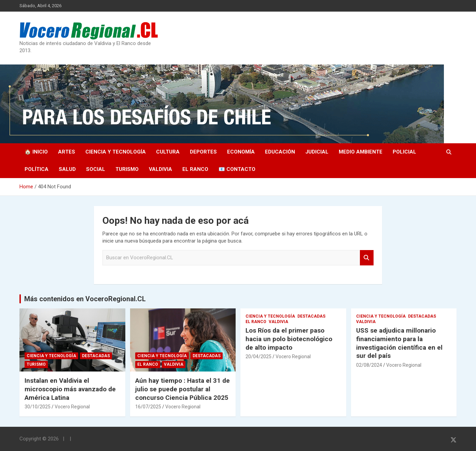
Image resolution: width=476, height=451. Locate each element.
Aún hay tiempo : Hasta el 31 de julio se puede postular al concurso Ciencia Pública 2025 (183, 389)
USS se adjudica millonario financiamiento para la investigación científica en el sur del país (399, 343)
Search (367, 258)
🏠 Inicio (36, 152)
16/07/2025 (148, 407)
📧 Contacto (237, 169)
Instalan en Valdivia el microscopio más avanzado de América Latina (70, 389)
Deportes (203, 152)
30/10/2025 (38, 407)
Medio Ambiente (361, 152)
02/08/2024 (369, 365)
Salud (67, 169)
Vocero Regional (72, 407)
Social (96, 169)
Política (37, 169)
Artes (67, 152)
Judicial (317, 152)
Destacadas (96, 356)
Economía (241, 152)
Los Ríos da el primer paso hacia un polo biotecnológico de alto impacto (289, 339)
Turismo (127, 169)
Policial (404, 152)
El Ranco (195, 169)
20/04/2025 (258, 357)
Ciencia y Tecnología (116, 152)
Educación (280, 152)
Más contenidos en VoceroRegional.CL (85, 299)
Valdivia (160, 169)
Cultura (168, 152)
